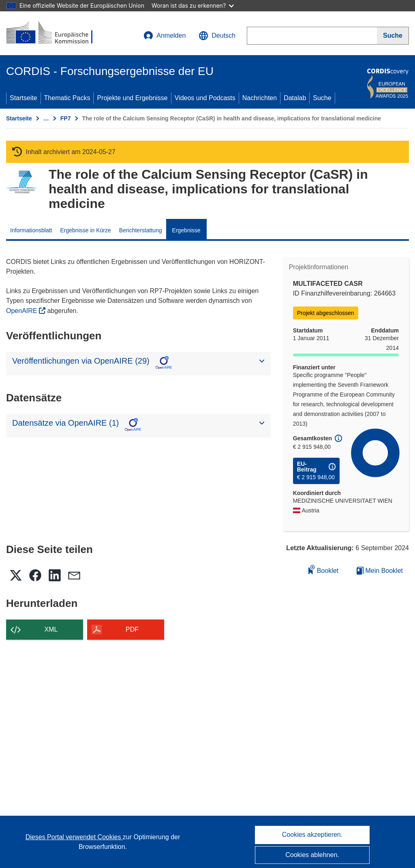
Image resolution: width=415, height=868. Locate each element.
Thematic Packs (67, 98)
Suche (322, 98)
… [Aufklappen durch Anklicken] (46, 118)
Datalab (295, 98)
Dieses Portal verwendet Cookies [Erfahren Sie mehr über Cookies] (74, 837)
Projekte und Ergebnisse (132, 98)
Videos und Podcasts (205, 98)
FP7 (66, 118)
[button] (217, 36)
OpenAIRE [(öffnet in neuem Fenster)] (22, 311)
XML (51, 629)
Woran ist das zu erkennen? (193, 5)
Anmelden (165, 36)
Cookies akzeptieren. (312, 835)
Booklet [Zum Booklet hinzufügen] (323, 569)
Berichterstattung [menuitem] (141, 230)
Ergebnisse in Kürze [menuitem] (86, 230)
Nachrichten (260, 98)
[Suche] (393, 36)
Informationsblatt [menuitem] (31, 230)
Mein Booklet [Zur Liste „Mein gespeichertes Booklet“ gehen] (380, 571)
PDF (132, 629)
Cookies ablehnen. (312, 855)
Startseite (24, 98)
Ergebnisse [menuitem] (186, 230)
